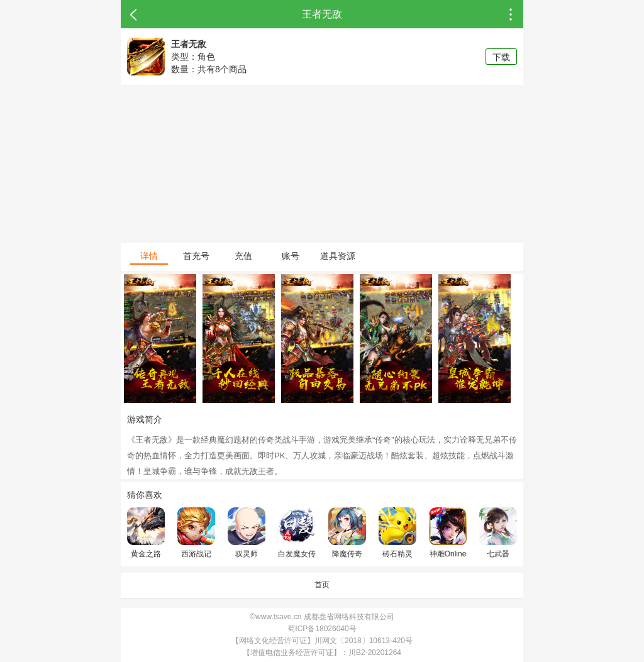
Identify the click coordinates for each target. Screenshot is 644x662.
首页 (322, 585)
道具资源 (338, 256)
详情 (149, 256)
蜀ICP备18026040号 (322, 629)
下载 (501, 57)
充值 (243, 256)
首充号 (196, 256)
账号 (291, 256)
